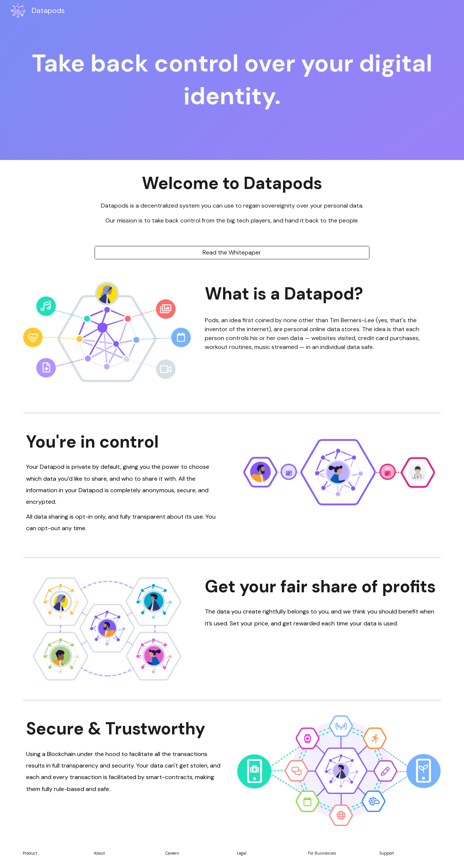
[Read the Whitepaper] (232, 252)
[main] (232, 80)
